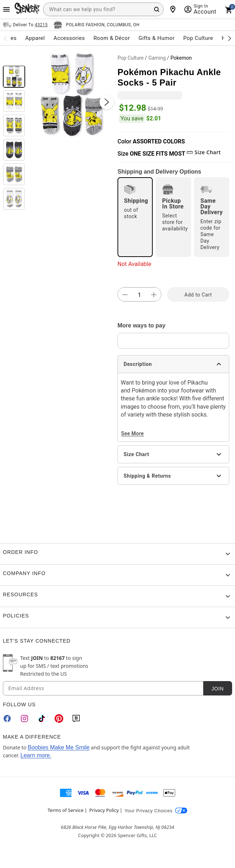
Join (217, 689)
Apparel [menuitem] (35, 38)
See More (132, 433)
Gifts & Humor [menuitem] (156, 38)
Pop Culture (131, 58)
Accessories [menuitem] (69, 38)
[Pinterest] (59, 718)
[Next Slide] (107, 102)
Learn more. (36, 755)
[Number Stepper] (139, 295)
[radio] (135, 217)
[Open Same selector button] (25, 25)
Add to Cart (198, 295)
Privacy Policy (104, 810)
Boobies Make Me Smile (59, 747)
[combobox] (103, 9)
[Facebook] (7, 718)
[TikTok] (42, 718)
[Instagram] (24, 718)
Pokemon (181, 58)
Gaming (157, 58)
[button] (71, 95)
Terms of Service (66, 810)
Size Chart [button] (204, 152)
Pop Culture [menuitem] (198, 38)
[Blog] (76, 718)
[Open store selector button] (97, 25)
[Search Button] (157, 9)
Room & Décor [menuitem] (112, 38)
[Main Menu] (6, 9)
